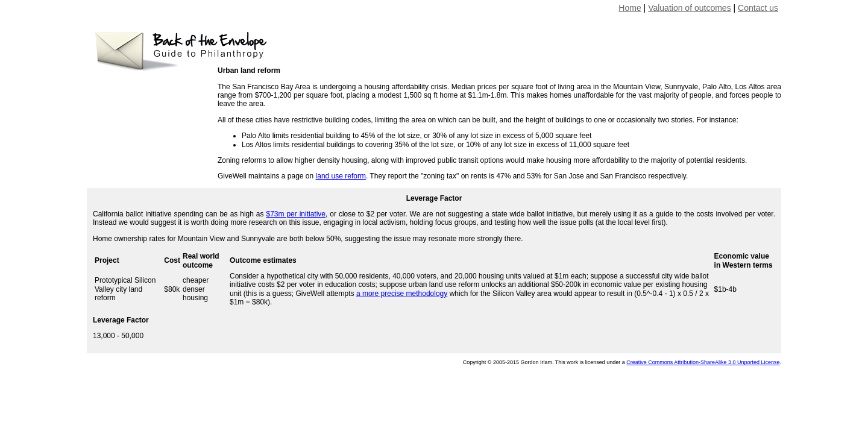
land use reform (341, 176)
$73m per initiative (296, 214)
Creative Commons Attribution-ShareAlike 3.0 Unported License (703, 362)
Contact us (758, 8)
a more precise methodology (402, 294)
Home (630, 8)
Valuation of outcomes (690, 8)
